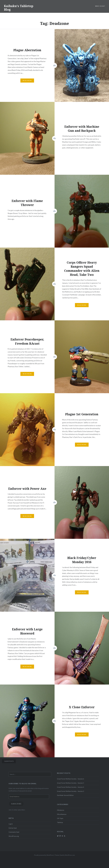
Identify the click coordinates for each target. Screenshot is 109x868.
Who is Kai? (100, 6)
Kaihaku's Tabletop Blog (19, 8)
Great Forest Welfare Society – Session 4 (70, 787)
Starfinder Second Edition (65, 795)
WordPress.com (70, 855)
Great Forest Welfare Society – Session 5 (70, 783)
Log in (11, 824)
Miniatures (61, 810)
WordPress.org (14, 836)
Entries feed (13, 828)
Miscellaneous (62, 814)
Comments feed (14, 832)
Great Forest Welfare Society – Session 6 (70, 779)
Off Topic (60, 818)
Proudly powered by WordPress (44, 855)
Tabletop (60, 822)
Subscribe (16, 804)
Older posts (9, 761)
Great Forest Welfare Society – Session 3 (70, 791)
